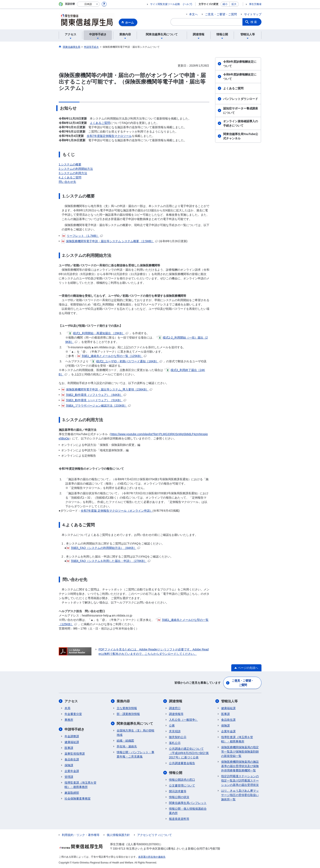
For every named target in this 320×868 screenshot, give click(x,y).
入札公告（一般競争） (183, 720)
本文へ (193, 14)
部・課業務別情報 (128, 714)
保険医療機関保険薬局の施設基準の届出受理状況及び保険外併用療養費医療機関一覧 (240, 766)
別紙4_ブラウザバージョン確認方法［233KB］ (96, 406)
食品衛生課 (72, 759)
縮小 (225, 4)
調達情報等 (176, 714)
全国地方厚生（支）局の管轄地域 (135, 733)
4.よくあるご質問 (70, 177)
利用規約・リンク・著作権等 (81, 835)
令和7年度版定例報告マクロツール (109, 136)
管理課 (69, 777)
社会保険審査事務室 (78, 799)
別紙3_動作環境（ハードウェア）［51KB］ (94, 400)
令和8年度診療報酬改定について (240, 64)
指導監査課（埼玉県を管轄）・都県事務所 (80, 785)
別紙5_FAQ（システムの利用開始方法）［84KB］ (103, 548)
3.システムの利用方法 (73, 173)
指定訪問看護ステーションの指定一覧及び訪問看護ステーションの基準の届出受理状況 (240, 781)
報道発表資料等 (179, 819)
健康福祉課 (72, 742)
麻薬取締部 (72, 793)
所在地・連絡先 (127, 746)
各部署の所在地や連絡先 (152, 857)
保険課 (69, 765)
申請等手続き (74, 729)
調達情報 (176, 701)
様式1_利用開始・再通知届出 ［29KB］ (98, 333)
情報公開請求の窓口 (182, 780)
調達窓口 (175, 708)
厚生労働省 (255, 4)
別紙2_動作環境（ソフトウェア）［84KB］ (94, 395)
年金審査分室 (73, 714)
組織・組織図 (125, 741)
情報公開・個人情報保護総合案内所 (188, 811)
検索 (254, 22)
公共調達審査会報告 (182, 763)
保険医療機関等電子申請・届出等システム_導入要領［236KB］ (107, 389)
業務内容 (123, 701)
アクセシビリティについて (155, 835)
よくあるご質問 (100, 123)
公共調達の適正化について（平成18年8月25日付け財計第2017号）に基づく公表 (189, 753)
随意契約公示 (178, 737)
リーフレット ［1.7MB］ (82, 236)
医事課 (69, 748)
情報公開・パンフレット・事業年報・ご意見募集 (135, 754)
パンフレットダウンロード (241, 99)
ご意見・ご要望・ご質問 (221, 14)
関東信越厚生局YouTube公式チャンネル (241, 136)
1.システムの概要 (70, 164)
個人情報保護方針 (118, 835)
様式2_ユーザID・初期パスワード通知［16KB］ (127, 361)
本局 (67, 708)
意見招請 (175, 731)
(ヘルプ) (188, 4)
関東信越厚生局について (135, 724)
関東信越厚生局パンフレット (188, 803)
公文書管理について (182, 785)
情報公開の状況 (179, 797)
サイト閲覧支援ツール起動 (165, 4)
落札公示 (175, 743)
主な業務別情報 (127, 708)
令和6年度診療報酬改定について (240, 77)
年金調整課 (72, 736)
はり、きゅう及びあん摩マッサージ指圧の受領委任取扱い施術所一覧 (240, 795)
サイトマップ (253, 14)
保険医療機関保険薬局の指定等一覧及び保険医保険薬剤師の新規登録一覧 (240, 752)
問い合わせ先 (67, 182)
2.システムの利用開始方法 (76, 169)
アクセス (71, 701)
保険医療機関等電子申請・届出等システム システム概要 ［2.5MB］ (110, 241)
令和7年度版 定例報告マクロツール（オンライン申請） (117, 511)
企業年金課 (72, 771)
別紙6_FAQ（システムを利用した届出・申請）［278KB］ (108, 561)
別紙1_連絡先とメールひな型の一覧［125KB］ (112, 356)
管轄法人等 (229, 701)
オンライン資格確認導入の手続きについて (241, 123)
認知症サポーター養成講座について (241, 111)
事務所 (69, 720)
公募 (172, 726)
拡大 (234, 4)
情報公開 (176, 773)
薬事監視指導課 (75, 754)
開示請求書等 (178, 791)
